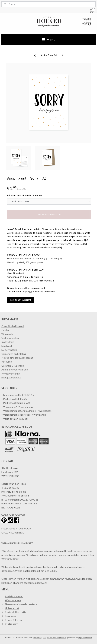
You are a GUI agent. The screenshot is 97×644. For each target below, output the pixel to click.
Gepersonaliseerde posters (21, 604)
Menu (48, 40)
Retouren (7, 362)
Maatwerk (7, 346)
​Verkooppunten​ (10, 338)
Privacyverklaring (11, 374)
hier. (54, 571)
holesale (8, 334)
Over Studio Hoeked (13, 326)
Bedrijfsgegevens (11, 377)
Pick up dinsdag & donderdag (17, 358)
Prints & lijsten (14, 620)
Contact (6, 330)
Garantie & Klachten (13, 366)
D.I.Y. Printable (9, 350)
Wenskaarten (13, 600)
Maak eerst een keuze (49, 214)
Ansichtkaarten (14, 596)
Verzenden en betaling (14, 354)
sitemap (38, 638)
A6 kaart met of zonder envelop (25, 195)
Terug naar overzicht (20, 300)
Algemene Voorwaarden (15, 369)
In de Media (8, 342)
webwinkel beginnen (56, 638)
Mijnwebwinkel (85, 638)
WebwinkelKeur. (10, 559)
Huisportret (12, 608)
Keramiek (11, 616)
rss (44, 638)
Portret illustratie (16, 612)
